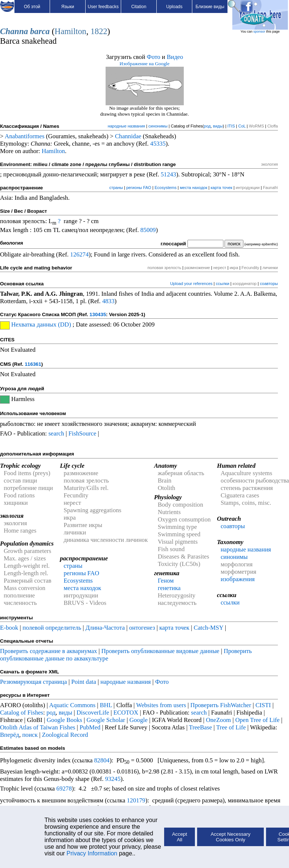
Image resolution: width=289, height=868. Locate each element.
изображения (237, 579)
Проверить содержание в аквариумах (49, 651)
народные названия (127, 126)
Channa (14, 31)
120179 (136, 800)
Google (138, 720)
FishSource (82, 433)
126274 (79, 254)
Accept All (180, 837)
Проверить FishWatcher (221, 705)
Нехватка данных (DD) (41, 324)
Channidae (128, 136)
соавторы (269, 284)
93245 (113, 779)
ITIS (231, 126)
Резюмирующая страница (34, 682)
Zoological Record (65, 735)
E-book (9, 628)
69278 (64, 789)
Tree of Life (231, 727)
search (57, 433)
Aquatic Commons (72, 705)
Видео (175, 57)
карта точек (222, 188)
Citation (139, 7)
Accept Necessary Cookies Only (230, 837)
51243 (169, 174)
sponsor (259, 32)
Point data (84, 682)
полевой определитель (52, 628)
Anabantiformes (25, 136)
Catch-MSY (209, 628)
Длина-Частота (105, 628)
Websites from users (161, 705)
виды (218, 126)
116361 (33, 364)
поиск (30, 735)
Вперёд (10, 735)
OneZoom (219, 720)
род (207, 126)
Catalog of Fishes (22, 713)
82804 (102, 760)
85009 (148, 230)
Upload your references (191, 284)
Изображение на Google (145, 64)
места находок (193, 188)
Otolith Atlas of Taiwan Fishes (38, 727)
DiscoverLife (93, 713)
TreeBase (200, 727)
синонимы (158, 126)
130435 (98, 314)
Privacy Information (92, 853)
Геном (166, 581)
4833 (108, 301)
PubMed (90, 727)
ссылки (223, 284)
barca (40, 31)
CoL (242, 126)
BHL (106, 705)
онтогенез (142, 628)
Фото (154, 57)
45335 (158, 144)
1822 (99, 31)
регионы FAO (139, 188)
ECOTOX (126, 713)
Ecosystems (165, 188)
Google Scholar (106, 720)
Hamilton (70, 31)
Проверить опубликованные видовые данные (161, 651)
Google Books (64, 720)
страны (116, 188)
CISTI (263, 705)
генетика (169, 588)
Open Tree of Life (258, 720)
